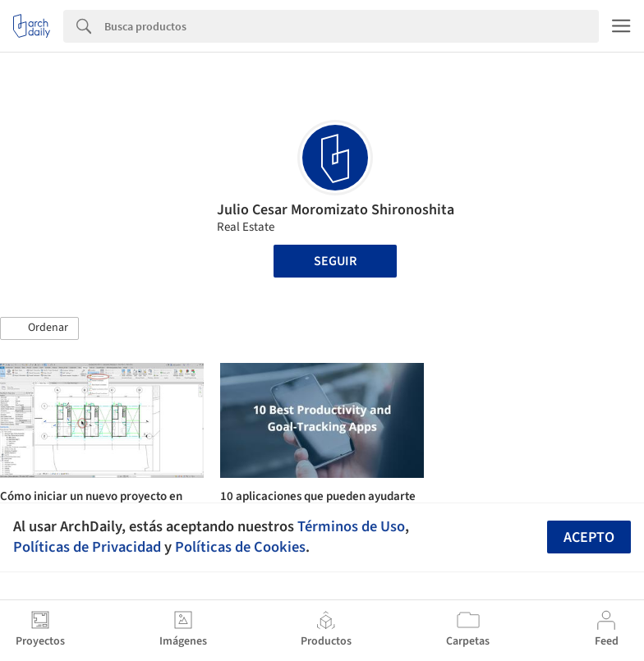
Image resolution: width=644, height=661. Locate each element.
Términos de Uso (351, 526)
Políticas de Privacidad (87, 547)
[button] (39, 328)
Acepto (589, 537)
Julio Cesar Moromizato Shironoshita (336, 210)
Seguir (335, 261)
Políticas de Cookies (240, 547)
